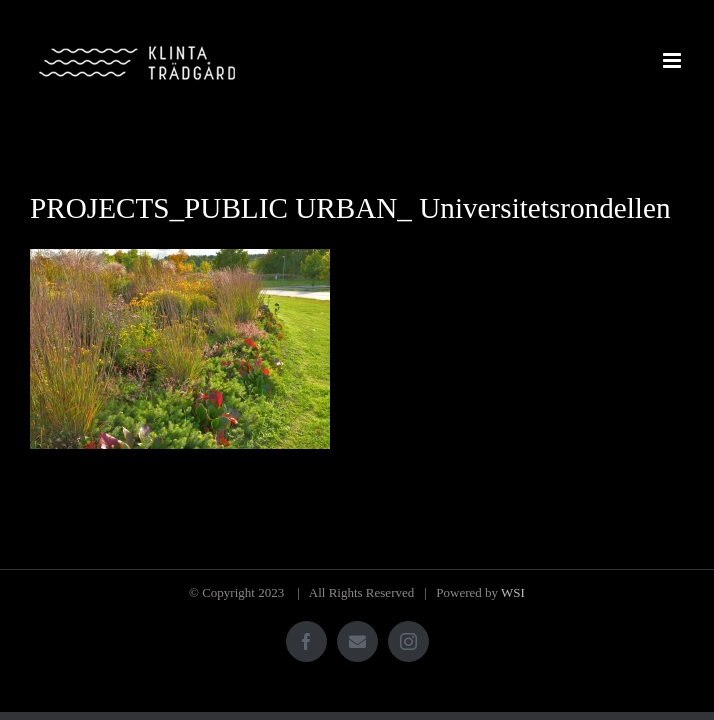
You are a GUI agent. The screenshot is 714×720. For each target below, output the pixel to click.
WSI (513, 592)
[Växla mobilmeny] (673, 60)
